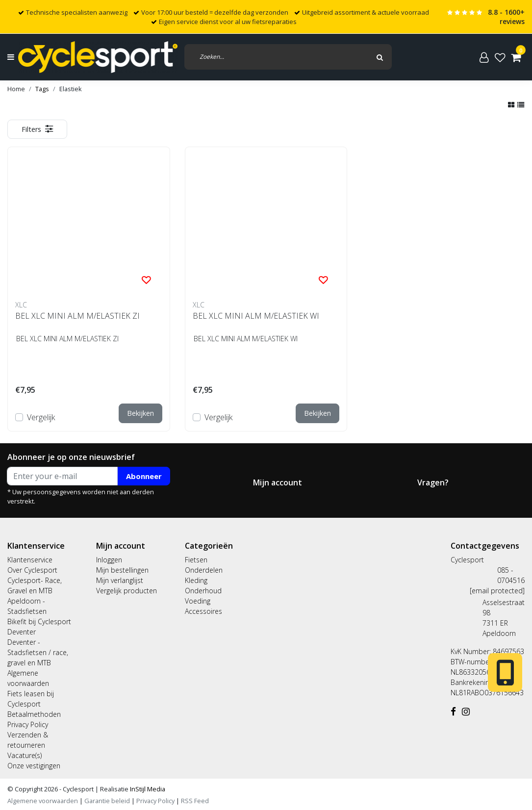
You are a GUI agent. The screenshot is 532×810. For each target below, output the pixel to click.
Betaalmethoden (34, 714)
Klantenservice (30, 560)
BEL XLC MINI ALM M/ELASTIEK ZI (77, 316)
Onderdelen (204, 570)
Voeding (198, 601)
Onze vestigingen (34, 766)
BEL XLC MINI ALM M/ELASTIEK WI (256, 316)
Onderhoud (203, 591)
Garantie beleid (108, 801)
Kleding (196, 580)
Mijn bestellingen (122, 570)
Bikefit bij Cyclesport (39, 621)
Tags (42, 89)
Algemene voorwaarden (43, 801)
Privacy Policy (28, 724)
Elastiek (71, 89)
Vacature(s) (25, 755)
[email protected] (497, 591)
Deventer (22, 632)
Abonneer (144, 476)
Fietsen (196, 560)
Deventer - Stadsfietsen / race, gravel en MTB (38, 652)
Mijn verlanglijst (120, 580)
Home (16, 89)
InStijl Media (147, 789)
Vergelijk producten (127, 591)
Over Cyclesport (32, 570)
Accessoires (203, 611)
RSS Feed (195, 801)
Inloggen (109, 560)
